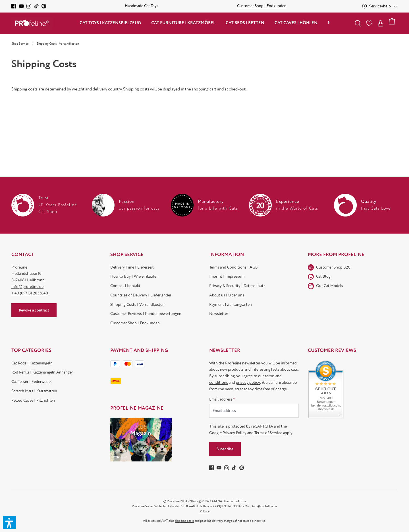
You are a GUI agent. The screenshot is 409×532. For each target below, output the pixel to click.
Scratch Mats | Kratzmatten (34, 391)
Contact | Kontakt (125, 286)
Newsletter (219, 314)
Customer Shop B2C (333, 267)
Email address (222, 399)
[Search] (358, 23)
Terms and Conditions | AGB (233, 267)
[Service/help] (380, 6)
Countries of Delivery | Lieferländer (141, 295)
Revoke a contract (34, 310)
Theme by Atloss (235, 501)
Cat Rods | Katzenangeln (32, 363)
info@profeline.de (27, 287)
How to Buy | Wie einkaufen (134, 276)
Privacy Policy (234, 433)
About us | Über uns (227, 295)
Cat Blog (323, 276)
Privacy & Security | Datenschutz (237, 286)
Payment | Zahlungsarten (231, 305)
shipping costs (184, 521)
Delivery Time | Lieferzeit (132, 267)
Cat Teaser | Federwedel (32, 382)
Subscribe (225, 449)
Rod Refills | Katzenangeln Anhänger (42, 372)
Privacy (205, 511)
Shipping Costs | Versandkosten (137, 305)
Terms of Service (268, 433)
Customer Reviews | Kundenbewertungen (146, 314)
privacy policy (248, 382)
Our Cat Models (330, 286)
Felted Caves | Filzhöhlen (33, 400)
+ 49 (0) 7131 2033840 (30, 293)
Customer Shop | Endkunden (135, 323)
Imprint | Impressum (227, 276)
